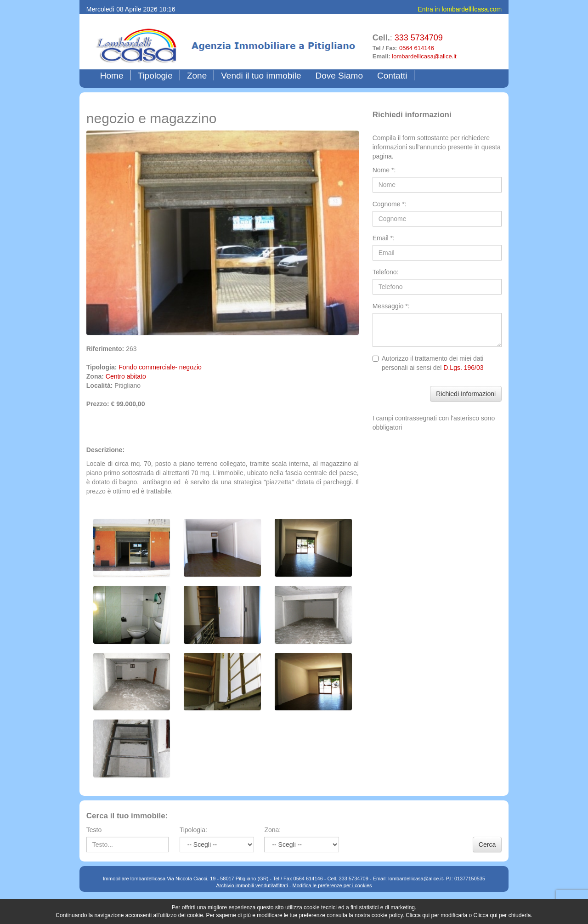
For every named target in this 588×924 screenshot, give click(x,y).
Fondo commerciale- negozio (160, 367)
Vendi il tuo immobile (261, 76)
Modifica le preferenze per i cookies (332, 885)
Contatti (392, 76)
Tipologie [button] (155, 76)
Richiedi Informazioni (466, 394)
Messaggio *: (391, 306)
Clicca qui (418, 915)
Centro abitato (126, 376)
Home (114, 75)
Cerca (487, 845)
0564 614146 (417, 48)
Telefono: (386, 272)
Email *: (384, 238)
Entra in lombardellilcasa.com (460, 9)
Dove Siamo (339, 76)
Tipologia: (193, 830)
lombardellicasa (148, 879)
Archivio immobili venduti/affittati (252, 885)
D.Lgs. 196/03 (463, 368)
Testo (94, 830)
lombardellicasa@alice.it (424, 56)
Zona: (272, 830)
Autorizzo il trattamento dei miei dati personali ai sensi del (428, 363)
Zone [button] (197, 76)
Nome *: (384, 170)
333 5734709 (419, 38)
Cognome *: (390, 204)
